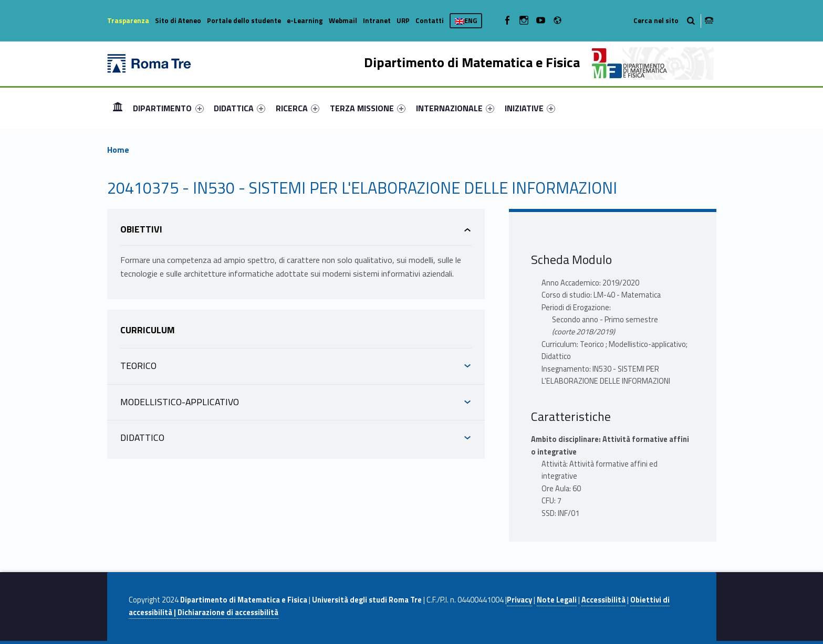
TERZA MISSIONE (368, 108)
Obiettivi (141, 229)
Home (118, 108)
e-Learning (305, 20)
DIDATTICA (239, 108)
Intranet (377, 20)
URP (403, 20)
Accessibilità (603, 600)
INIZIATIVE (530, 108)
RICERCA (298, 108)
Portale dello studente (244, 20)
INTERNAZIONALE (455, 108)
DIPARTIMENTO (168, 108)
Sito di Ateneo (178, 20)
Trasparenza (128, 20)
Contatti (430, 20)
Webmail (343, 20)
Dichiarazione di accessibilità (228, 613)
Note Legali (557, 600)
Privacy (519, 600)
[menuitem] (118, 108)
